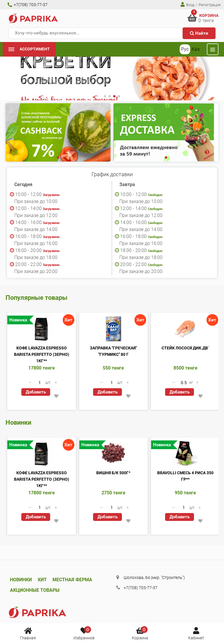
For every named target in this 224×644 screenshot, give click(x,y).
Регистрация (210, 5)
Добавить (36, 392)
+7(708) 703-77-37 (28, 5)
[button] (105, 96)
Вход (187, 5)
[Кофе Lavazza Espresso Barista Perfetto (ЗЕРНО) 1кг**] (42, 329)
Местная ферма (72, 580)
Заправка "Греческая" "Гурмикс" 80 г (113, 351)
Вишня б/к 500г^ (113, 473)
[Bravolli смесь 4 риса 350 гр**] (185, 454)
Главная (28, 633)
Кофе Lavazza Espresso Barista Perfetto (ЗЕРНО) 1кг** (42, 354)
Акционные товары (35, 590)
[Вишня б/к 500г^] (114, 454)
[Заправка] (114, 329)
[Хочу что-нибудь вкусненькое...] (112, 33)
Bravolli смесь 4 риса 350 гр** (185, 476)
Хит (42, 580)
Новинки (21, 580)
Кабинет (196, 633)
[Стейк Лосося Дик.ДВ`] (185, 329)
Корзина (140, 633)
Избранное (84, 633)
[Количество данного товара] (40, 383)
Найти (199, 33)
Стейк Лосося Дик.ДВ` (185, 348)
